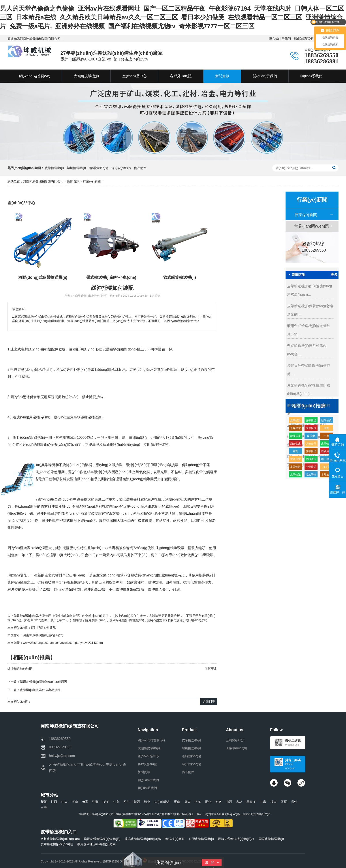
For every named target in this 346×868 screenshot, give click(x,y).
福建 (273, 802)
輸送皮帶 (196, 472)
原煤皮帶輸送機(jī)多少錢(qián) (295, 429)
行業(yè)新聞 (92, 181)
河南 (75, 802)
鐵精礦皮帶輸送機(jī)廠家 (311, 460)
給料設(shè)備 (99, 168)
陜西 (137, 802)
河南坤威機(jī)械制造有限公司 (44, 181)
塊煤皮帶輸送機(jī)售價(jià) (102, 839)
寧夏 (284, 802)
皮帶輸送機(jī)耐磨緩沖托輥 (311, 429)
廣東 (188, 802)
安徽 (218, 802)
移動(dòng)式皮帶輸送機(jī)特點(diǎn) (326, 429)
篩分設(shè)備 (121, 168)
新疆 (44, 802)
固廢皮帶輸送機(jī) (271, 839)
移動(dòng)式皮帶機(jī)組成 (296, 452)
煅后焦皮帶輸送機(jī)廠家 (326, 421)
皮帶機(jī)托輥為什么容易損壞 (40, 690)
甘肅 (263, 802)
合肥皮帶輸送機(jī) (201, 839)
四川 (126, 802)
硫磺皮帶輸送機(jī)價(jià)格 (143, 839)
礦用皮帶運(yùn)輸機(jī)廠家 (96, 844)
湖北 (208, 802)
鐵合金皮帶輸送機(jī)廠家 (295, 444)
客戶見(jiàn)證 (147, 764)
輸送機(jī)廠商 (175, 839)
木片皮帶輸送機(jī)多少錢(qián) (326, 475)
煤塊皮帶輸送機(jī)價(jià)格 (236, 839)
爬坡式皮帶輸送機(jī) (295, 437)
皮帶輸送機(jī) (54, 168)
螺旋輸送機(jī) (76, 168)
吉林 (239, 802)
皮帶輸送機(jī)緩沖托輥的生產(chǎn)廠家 (295, 468)
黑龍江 (251, 802)
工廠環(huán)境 (237, 748)
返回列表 (209, 702)
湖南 (177, 802)
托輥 (170, 370)
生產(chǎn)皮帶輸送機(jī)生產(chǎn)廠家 (326, 437)
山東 (64, 802)
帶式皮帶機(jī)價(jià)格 (295, 460)
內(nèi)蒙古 (162, 802)
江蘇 (95, 802)
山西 (229, 802)
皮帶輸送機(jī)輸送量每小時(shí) (311, 468)
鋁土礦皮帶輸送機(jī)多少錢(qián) (326, 460)
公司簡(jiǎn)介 (236, 740)
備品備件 (140, 168)
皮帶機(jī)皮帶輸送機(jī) (311, 437)
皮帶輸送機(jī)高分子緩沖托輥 (326, 444)
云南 (44, 807)
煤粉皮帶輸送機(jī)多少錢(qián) (311, 444)
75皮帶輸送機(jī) (326, 468)
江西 (54, 802)
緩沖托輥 (133, 465)
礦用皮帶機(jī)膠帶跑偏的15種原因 (43, 682)
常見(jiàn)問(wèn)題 (312, 226)
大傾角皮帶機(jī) (149, 748)
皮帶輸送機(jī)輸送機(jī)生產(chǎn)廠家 (311, 421)
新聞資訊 (73, 181)
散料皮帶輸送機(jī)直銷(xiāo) (60, 839)
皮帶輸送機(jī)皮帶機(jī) (311, 452)
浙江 (106, 802)
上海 (198, 802)
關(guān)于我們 (280, 39)
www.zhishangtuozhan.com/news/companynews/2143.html (63, 643)
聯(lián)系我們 (304, 39)
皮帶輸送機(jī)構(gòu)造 (57, 844)
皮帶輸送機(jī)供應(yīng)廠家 (295, 475)
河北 (147, 802)
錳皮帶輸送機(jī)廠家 (311, 475)
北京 (116, 802)
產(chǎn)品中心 (148, 756)
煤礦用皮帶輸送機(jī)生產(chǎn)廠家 (326, 452)
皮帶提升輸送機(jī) (295, 421)
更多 (335, 275)
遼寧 (85, 802)
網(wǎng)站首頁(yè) (151, 740)
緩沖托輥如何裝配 (43, 628)
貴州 (294, 802)
